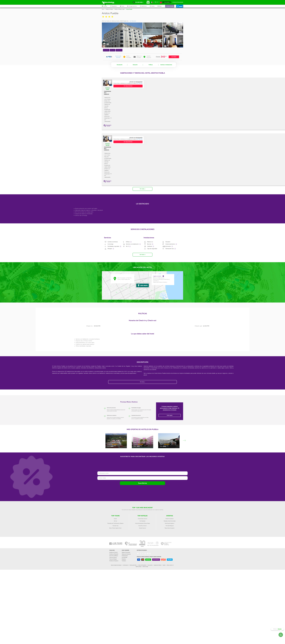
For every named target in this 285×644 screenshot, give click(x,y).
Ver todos (143, 255)
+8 (180, 41)
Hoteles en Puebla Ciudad (119, 9)
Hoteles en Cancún (113, 552)
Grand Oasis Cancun (142, 519)
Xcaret (115, 519)
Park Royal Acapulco (170, 523)
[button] (134, 6)
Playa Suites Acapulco (170, 528)
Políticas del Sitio (133, 565)
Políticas (151, 65)
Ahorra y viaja (145, 567)
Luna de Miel (124, 557)
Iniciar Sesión (167, 2)
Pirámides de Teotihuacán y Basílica (115, 523)
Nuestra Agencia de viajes (116, 565)
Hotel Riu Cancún (142, 526)
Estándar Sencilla (108, 145)
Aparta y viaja (138, 567)
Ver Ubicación (133, 21)
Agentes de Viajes (158, 565)
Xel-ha (115, 521)
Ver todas (143, 189)
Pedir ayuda (170, 415)
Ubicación (135, 65)
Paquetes (124, 559)
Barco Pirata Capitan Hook (115, 528)
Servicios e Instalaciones (166, 65)
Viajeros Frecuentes (126, 552)
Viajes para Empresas (126, 554)
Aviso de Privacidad (142, 565)
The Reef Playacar (170, 526)
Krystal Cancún (142, 528)
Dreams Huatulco (170, 519)
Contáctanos (125, 565)
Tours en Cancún (113, 557)
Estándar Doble (108, 89)
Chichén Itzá (115, 526)
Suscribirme (142, 483)
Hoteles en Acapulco (114, 561)
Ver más (142, 382)
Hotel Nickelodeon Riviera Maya (142, 523)
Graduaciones (125, 556)
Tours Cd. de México (114, 556)
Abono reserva (170, 565)
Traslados (124, 561)
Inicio (103, 9)
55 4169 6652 (140, 83)
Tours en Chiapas (113, 559)
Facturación (150, 565)
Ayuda (164, 565)
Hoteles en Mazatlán (114, 554)
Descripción (120, 65)
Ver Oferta (174, 57)
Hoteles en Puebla (109, 9)
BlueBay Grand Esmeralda (170, 521)
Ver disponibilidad (128, 86)
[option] (128, 84)
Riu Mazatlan (142, 521)
